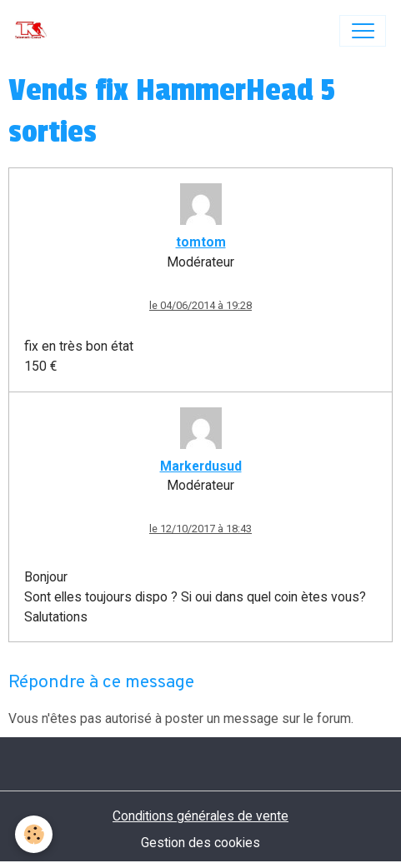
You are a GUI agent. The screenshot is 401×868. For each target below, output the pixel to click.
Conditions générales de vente (200, 816)
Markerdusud (201, 466)
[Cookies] (34, 834)
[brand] (35, 31)
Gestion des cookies (200, 843)
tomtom (201, 242)
